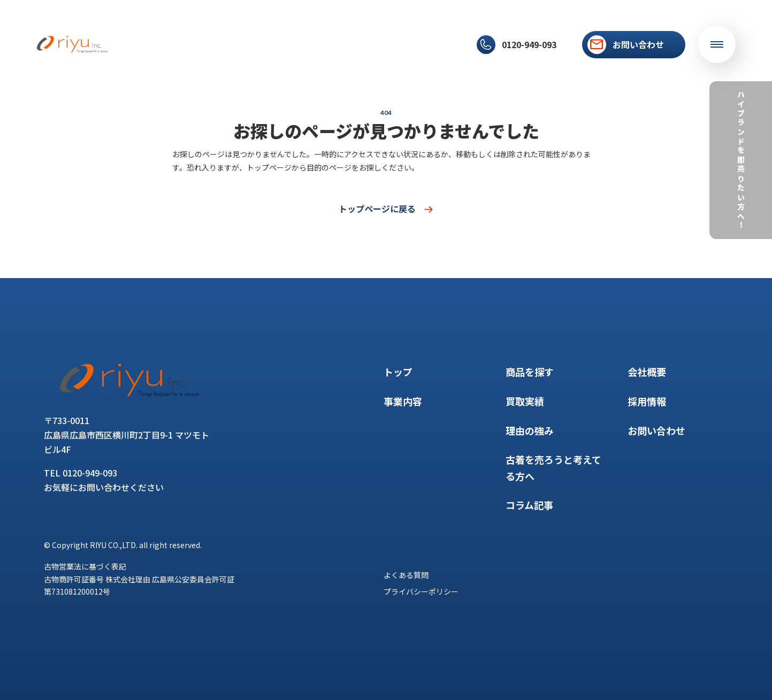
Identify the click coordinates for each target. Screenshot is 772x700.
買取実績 (257, 44)
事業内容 (164, 44)
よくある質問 (406, 575)
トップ (125, 44)
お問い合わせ (656, 430)
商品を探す (211, 44)
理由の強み (304, 44)
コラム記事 (354, 44)
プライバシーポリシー (421, 591)
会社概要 (401, 44)
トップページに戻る (386, 209)
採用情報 (444, 44)
